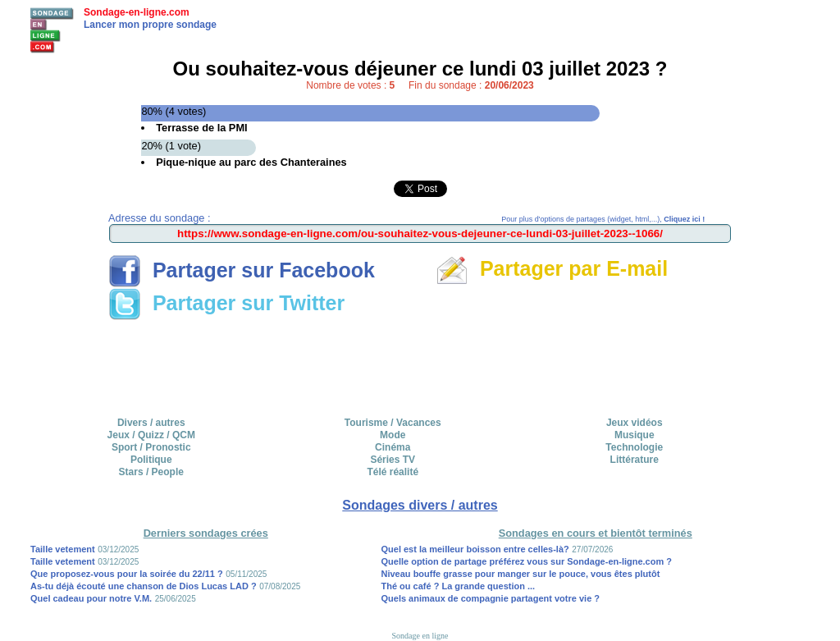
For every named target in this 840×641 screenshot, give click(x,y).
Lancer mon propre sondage (150, 25)
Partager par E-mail (552, 268)
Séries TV (393, 460)
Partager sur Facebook (242, 270)
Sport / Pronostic (151, 447)
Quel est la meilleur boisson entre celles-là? (475, 549)
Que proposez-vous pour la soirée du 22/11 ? (127, 574)
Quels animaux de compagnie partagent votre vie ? (491, 598)
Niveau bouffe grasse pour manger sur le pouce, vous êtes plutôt (521, 574)
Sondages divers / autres (420, 505)
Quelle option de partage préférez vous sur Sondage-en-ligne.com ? (527, 561)
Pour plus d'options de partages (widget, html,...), (603, 219)
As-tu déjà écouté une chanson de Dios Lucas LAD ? (144, 586)
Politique (151, 460)
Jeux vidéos (635, 423)
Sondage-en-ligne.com (137, 12)
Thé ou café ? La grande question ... (459, 586)
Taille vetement (63, 549)
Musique (635, 435)
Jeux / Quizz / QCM (151, 435)
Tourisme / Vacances (393, 423)
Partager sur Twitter (226, 303)
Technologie (634, 447)
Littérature (635, 460)
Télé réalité (393, 472)
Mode (393, 435)
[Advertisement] (420, 363)
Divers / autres (151, 423)
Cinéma (393, 447)
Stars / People (151, 472)
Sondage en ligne (420, 636)
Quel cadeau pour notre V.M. (91, 598)
